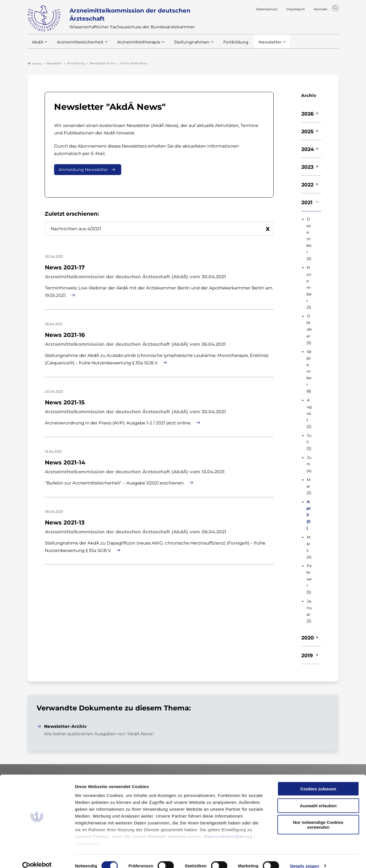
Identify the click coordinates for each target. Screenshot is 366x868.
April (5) (309, 515)
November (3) (309, 288)
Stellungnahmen (184, 45)
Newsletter (258, 45)
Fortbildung (226, 45)
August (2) (309, 414)
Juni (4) (309, 464)
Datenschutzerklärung (228, 828)
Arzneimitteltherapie (134, 45)
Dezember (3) (309, 240)
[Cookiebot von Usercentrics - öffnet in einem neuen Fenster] (37, 857)
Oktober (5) (309, 330)
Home (35, 64)
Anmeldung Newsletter (83, 170)
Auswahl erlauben (318, 796)
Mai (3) (309, 487)
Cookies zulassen (318, 780)
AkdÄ (37, 45)
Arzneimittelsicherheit (78, 45)
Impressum (87, 834)
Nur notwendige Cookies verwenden (318, 816)
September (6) (309, 372)
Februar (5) (309, 579)
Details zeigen (304, 857)
